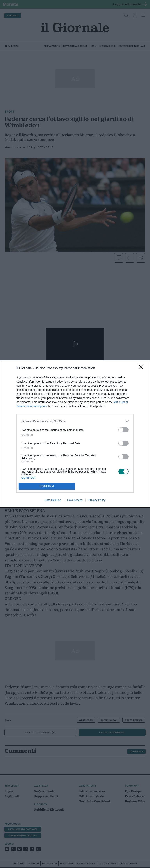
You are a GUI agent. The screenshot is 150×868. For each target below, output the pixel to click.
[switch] (123, 430)
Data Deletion (53, 500)
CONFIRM (47, 486)
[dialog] (75, 434)
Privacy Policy (97, 500)
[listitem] (75, 421)
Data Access (75, 500)
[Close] (142, 368)
